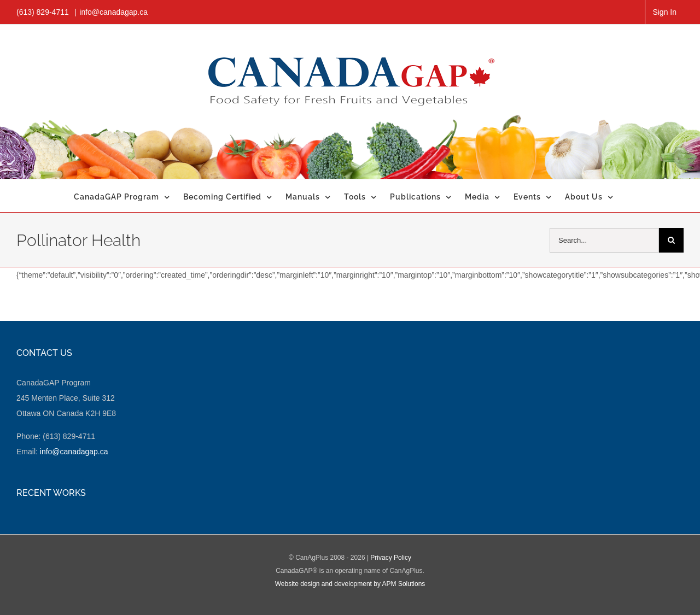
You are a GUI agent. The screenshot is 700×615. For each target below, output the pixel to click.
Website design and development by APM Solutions (350, 584)
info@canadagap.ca (113, 12)
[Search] (671, 240)
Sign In (664, 12)
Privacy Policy (391, 558)
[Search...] (604, 240)
